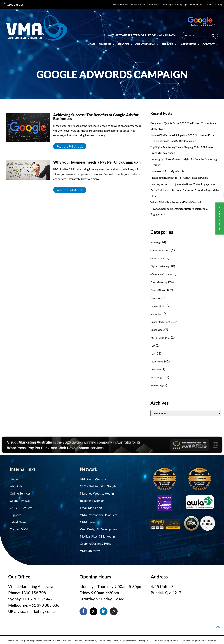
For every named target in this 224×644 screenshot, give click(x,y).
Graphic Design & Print (95, 541)
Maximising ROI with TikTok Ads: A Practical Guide (179, 178)
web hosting (157, 385)
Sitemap (142, 637)
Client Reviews (151, 41)
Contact (214, 41)
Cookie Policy (105, 637)
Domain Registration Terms (47, 637)
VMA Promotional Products (99, 513)
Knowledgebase (197, 4)
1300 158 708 (15, 5)
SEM (153, 346)
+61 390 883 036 (44, 602)
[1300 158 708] (4, 4)
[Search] (218, 33)
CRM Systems (158, 258)
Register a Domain (92, 499)
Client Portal (154, 4)
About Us (110, 41)
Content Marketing (160, 250)
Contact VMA (19, 527)
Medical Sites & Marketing (97, 534)
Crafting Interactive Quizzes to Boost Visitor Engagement (183, 184)
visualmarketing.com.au (37, 608)
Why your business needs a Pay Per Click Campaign (97, 162)
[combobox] (204, 32)
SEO (153, 354)
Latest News (193, 41)
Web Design (157, 377)
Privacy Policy (90, 637)
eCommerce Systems (161, 274)
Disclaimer (131, 637)
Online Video (157, 330)
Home (95, 41)
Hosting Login (182, 4)
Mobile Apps (157, 314)
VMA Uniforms (90, 547)
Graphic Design (158, 306)
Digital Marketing (160, 266)
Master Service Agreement (20, 637)
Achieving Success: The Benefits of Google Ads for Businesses (96, 117)
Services (129, 41)
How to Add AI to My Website (167, 171)
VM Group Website (93, 479)
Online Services (20, 493)
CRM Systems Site (120, 4)
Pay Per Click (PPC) (160, 338)
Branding (155, 242)
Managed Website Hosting (98, 493)
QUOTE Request (21, 506)
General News (158, 290)
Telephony (156, 369)
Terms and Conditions (72, 637)
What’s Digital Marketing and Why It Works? (176, 202)
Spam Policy (119, 637)
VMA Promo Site (138, 4)
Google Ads (156, 298)
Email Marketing (215, 4)
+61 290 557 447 (38, 596)
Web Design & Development (99, 527)
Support (173, 41)
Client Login (167, 4)
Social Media (157, 362)
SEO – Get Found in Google (98, 486)
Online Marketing (160, 322)
